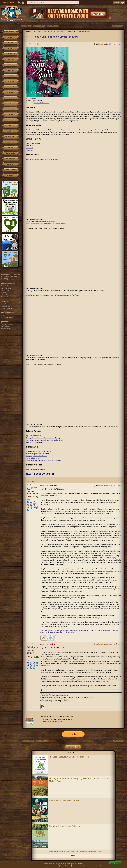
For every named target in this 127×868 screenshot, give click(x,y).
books (40, 32)
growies (11, 37)
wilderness (11, 92)
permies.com (11, 159)
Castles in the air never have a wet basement (55, 696)
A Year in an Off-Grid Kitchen (90, 630)
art (11, 104)
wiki (35, 32)
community (11, 87)
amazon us (30, 146)
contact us (29, 866)
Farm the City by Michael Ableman (64, 826)
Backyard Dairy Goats (108, 630)
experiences (11, 131)
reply (73, 734)
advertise (36, 866)
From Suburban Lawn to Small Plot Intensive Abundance (44, 440)
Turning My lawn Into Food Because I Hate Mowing (43, 438)
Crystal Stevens (37, 101)
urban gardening (60, 32)
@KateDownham (70, 632)
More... (73, 856)
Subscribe (12, 3)
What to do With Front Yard (35, 442)
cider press (11, 142)
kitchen (11, 70)
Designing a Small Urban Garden (37, 456)
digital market (11, 153)
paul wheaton (89, 866)
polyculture (70, 32)
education (11, 120)
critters (11, 43)
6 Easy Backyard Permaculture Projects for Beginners (43, 460)
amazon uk (30, 148)
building (11, 48)
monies (11, 65)
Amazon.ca (30, 150)
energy (11, 59)
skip (11, 126)
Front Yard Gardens (32, 458)
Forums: (29, 32)
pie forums (11, 164)
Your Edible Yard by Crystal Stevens (57, 37)
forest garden (48, 32)
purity (11, 76)
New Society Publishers (41, 103)
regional (11, 114)
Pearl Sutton (31, 644)
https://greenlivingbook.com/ (53, 721)
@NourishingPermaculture (55, 632)
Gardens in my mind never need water (53, 694)
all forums (11, 175)
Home (4, 2)
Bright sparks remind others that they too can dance (58, 699)
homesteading (11, 54)
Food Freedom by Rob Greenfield (64, 800)
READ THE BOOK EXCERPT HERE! (41, 474)
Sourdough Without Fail (48, 630)
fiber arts (11, 98)
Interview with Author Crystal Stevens (38, 451)
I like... (29, 500)
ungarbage (11, 81)
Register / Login (119, 3)
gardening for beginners (83, 32)
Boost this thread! (73, 747)
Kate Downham (32, 485)
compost (74, 525)
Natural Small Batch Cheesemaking (68, 630)
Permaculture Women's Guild (35, 469)
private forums (11, 170)
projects (11, 148)
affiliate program (46, 866)
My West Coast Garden (34, 436)
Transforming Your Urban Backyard (37, 454)
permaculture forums (11, 32)
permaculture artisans (11, 109)
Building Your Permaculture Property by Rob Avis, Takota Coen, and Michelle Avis (79, 780)
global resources (11, 137)
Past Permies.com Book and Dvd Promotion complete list (75, 852)
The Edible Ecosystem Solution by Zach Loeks (69, 757)
